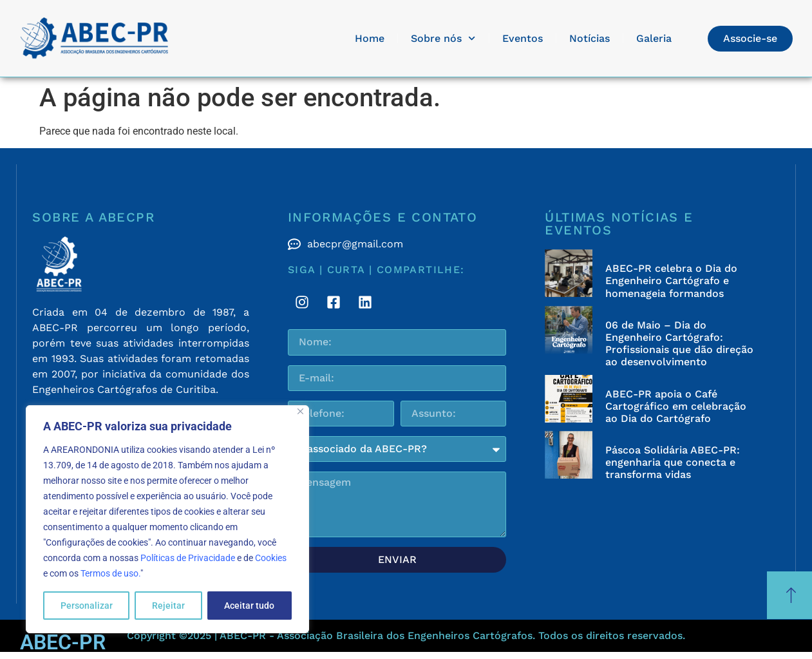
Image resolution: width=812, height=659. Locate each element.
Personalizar (87, 606)
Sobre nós (443, 38)
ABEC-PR (63, 642)
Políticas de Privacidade (188, 558)
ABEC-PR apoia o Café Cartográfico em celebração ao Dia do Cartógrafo (676, 406)
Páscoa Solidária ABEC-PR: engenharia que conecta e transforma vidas (673, 462)
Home (370, 38)
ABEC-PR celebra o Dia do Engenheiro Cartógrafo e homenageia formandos (671, 281)
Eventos (523, 38)
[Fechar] (300, 411)
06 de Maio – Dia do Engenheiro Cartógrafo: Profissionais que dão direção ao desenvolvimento (679, 344)
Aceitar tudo (249, 606)
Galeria (654, 38)
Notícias (590, 38)
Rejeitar (168, 606)
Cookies (271, 558)
